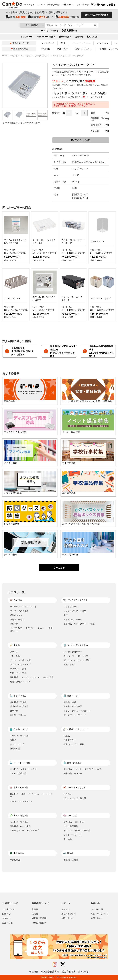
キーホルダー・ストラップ (76, 656)
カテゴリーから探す (46, 37)
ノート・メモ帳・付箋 (20, 660)
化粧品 (67, 736)
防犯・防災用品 (71, 826)
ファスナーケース (81, 43)
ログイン (41, 5)
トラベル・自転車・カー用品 (77, 830)
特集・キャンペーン (100, 914)
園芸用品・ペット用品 (20, 826)
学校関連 (45, 49)
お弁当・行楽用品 (18, 715)
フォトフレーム (71, 607)
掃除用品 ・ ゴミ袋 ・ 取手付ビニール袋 (82, 769)
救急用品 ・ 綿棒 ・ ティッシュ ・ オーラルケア (31, 796)
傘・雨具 (68, 839)
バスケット (103, 43)
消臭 (63, 43)
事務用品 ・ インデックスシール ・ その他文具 (32, 677)
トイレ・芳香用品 (18, 773)
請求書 (35, 914)
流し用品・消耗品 (18, 702)
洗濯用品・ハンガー (73, 773)
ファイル (14, 652)
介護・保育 (62, 49)
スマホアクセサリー (73, 652)
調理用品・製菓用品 (19, 706)
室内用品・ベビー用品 (74, 822)
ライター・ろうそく (73, 835)
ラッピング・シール (73, 620)
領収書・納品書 (39, 918)
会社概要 (34, 972)
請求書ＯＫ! (41, 17)
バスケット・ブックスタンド (36, 56)
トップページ (27, 37)
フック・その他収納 (19, 611)
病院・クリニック (84, 49)
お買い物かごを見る (103, 5)
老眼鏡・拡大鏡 (71, 860)
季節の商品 (15, 860)
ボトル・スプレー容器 (74, 744)
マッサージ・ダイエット (21, 801)
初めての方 (92, 37)
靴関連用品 (15, 749)
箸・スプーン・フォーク (75, 715)
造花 (66, 615)
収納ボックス (16, 615)
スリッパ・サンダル (19, 736)
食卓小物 (14, 711)
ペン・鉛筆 (15, 656)
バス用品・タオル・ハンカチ (23, 769)
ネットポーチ (48, 43)
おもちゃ (68, 794)
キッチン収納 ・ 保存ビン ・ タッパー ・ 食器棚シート (31, 630)
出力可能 (67, 17)
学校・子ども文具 (18, 673)
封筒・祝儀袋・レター (20, 682)
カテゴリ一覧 (97, 909)
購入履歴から (69, 31)
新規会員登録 (53, 5)
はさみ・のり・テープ (20, 665)
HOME (6, 56)
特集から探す (65, 37)
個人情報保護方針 (50, 972)
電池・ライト (70, 665)
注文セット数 (70, 113)
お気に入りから (50, 31)
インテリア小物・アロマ (75, 611)
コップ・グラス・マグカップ (77, 711)
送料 (16, 17)
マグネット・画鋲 (18, 669)
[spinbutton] (77, 113)
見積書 (35, 909)
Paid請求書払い (39, 923)
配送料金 (6, 914)
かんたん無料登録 (96, 15)
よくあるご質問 (69, 914)
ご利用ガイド (68, 5)
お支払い (6, 918)
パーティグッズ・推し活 (75, 798)
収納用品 (16, 56)
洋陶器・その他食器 (73, 706)
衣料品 (13, 740)
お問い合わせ (83, 5)
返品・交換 (7, 923)
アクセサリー (70, 740)
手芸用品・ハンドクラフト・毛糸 (79, 624)
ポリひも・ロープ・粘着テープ (24, 830)
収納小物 (14, 624)
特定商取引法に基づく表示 (75, 972)
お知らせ (79, 37)
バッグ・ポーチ (17, 744)
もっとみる (59, 567)
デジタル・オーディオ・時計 (77, 660)
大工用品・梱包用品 (19, 822)
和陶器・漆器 (70, 702)
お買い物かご (97, 918)
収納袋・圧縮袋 (17, 620)
